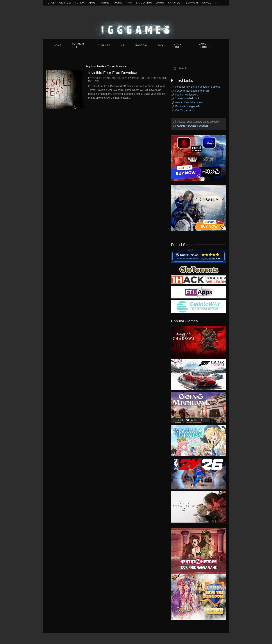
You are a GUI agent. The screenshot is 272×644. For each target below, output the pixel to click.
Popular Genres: (59, 3)
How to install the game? (189, 102)
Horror (94, 81)
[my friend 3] (198, 279)
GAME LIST (178, 45)
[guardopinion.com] (198, 256)
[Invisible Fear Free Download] (65, 89)
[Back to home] (136, 22)
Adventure (137, 78)
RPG (129, 3)
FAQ (160, 45)
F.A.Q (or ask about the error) (192, 91)
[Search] (198, 68)
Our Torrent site (184, 110)
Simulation (144, 3)
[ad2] (197, 551)
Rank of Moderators (187, 95)
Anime (105, 3)
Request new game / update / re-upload (198, 87)
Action (80, 3)
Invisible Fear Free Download (113, 73)
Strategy (175, 3)
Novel (207, 3)
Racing (118, 3)
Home (58, 45)
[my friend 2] (198, 269)
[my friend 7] (198, 306)
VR (217, 3)
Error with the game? (187, 106)
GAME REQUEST (205, 45)
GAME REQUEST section (192, 126)
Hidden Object (156, 78)
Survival (192, 3)
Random (141, 45)
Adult (93, 3)
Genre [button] (106, 45)
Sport (160, 3)
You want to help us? (187, 98)
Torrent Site (78, 45)
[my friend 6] (198, 292)
